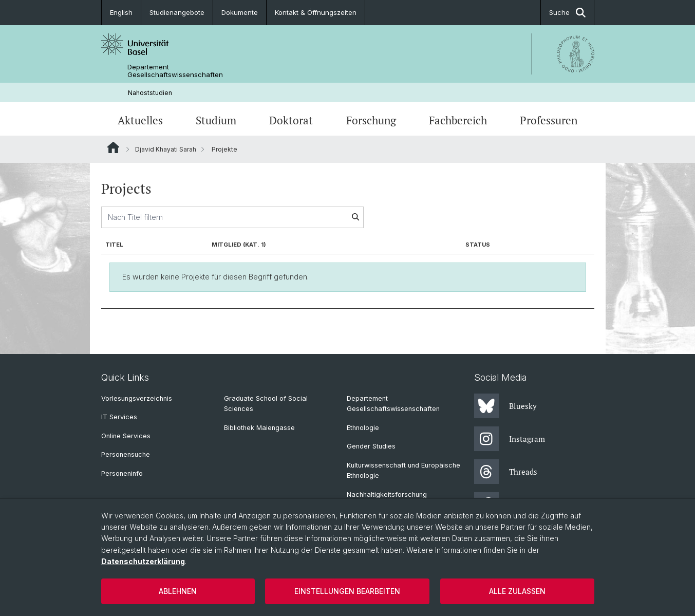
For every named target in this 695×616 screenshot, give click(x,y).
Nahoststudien (150, 93)
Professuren (549, 120)
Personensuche (126, 454)
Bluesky (505, 406)
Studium (216, 120)
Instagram (510, 439)
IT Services (119, 417)
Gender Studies (371, 446)
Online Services (126, 436)
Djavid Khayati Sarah (166, 149)
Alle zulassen (517, 591)
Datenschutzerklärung (143, 561)
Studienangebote (177, 12)
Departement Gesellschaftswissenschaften (175, 71)
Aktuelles (140, 120)
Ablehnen (178, 591)
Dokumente (240, 12)
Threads (506, 472)
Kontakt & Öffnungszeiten (316, 12)
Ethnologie (363, 428)
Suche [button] (567, 13)
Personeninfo (122, 473)
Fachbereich (458, 120)
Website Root (113, 147)
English (121, 12)
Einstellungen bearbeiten (347, 591)
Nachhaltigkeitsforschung (387, 494)
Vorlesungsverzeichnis (137, 398)
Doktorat (291, 120)
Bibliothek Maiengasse (259, 428)
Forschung (371, 120)
